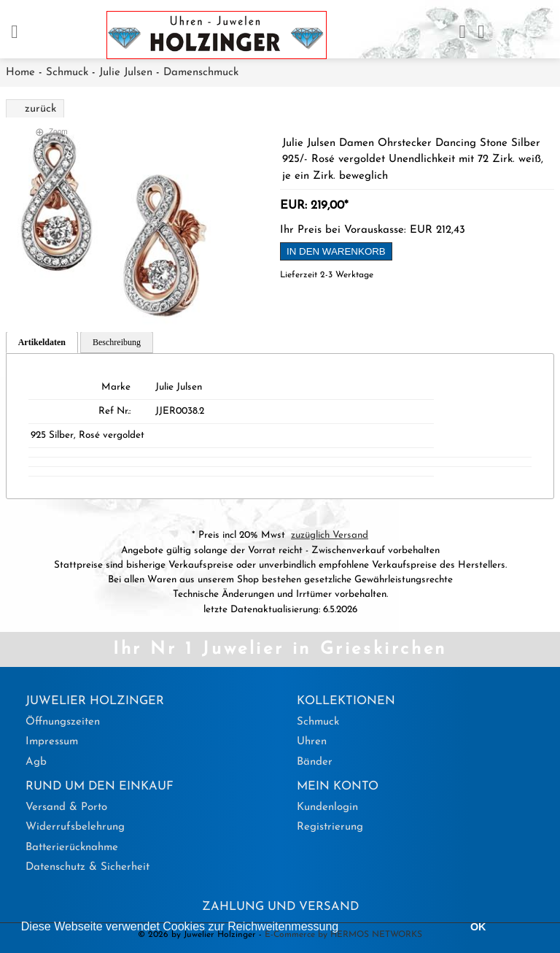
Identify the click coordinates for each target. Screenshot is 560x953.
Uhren (312, 742)
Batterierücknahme (72, 848)
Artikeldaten (42, 342)
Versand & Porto (66, 807)
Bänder (315, 762)
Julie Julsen (126, 73)
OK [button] (478, 927)
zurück (40, 109)
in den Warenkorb (336, 251)
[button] (344, 928)
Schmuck (67, 73)
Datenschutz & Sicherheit (87, 867)
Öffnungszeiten (63, 722)
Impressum (52, 742)
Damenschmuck (201, 73)
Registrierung (330, 827)
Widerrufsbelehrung (75, 827)
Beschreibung (117, 342)
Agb (36, 762)
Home (20, 73)
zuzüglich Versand (330, 535)
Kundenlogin (327, 807)
